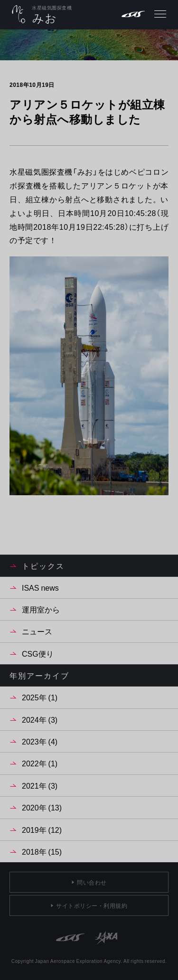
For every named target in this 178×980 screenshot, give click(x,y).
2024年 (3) (40, 719)
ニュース (37, 631)
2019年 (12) (42, 829)
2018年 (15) (42, 851)
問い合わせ (92, 882)
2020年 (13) (42, 807)
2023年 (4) (40, 741)
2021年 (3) (40, 785)
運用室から (41, 609)
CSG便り (38, 653)
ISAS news (40, 587)
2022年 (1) (40, 763)
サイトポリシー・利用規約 (92, 905)
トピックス (43, 565)
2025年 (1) (40, 697)
